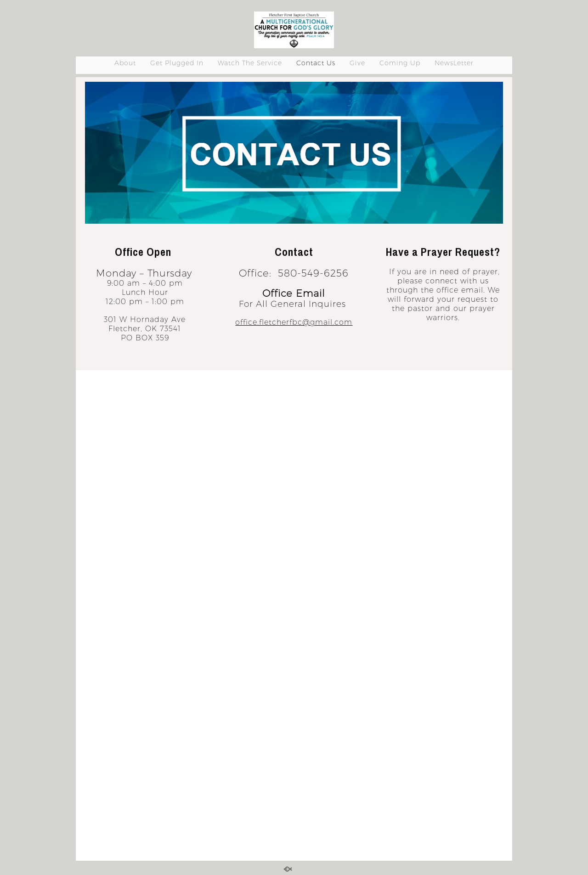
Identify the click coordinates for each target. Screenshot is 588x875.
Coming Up (400, 63)
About (125, 63)
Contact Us (316, 63)
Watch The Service (250, 63)
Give (357, 63)
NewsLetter (454, 63)
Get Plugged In (177, 63)
